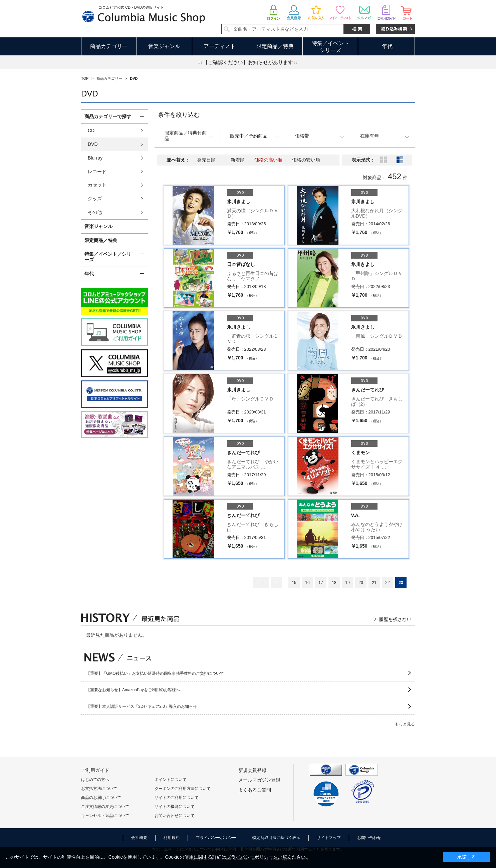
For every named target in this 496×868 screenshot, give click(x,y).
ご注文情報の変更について (105, 807)
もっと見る (405, 724)
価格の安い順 (306, 160)
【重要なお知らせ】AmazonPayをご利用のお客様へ (133, 690)
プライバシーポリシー (216, 838)
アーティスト (220, 46)
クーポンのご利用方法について (183, 789)
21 (374, 583)
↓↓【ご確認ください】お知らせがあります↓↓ (248, 62)
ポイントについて (171, 780)
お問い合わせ (369, 838)
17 (321, 583)
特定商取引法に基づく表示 (276, 838)
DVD (93, 144)
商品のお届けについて (101, 798)
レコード (97, 172)
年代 (387, 46)
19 (347, 583)
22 (387, 583)
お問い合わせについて (175, 816)
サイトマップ (329, 838)
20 (361, 583)
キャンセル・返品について (105, 816)
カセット (97, 185)
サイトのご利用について (177, 798)
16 (307, 583)
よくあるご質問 (255, 790)
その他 (95, 212)
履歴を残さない (395, 619)
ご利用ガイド (95, 770)
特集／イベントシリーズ (330, 47)
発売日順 (206, 160)
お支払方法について (99, 789)
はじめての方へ (95, 780)
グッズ (95, 199)
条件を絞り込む (179, 115)
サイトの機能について (175, 807)
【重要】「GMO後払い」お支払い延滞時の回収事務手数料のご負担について (155, 673)
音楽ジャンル (164, 46)
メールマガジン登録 (259, 780)
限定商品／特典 (275, 46)
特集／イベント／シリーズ (108, 257)
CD (91, 130)
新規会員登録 (252, 770)
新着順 (238, 160)
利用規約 (172, 838)
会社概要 (139, 838)
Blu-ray (95, 158)
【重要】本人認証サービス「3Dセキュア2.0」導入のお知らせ (142, 706)
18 (334, 583)
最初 (261, 583)
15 (294, 583)
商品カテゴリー (109, 46)
